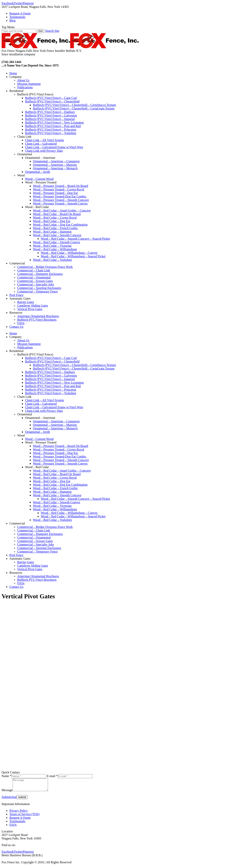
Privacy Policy (19, 813)
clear (14, 799)
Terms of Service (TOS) (24, 816)
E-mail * (52, 776)
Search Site (52, 31)
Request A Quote (20, 820)
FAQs (13, 827)
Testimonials (17, 824)
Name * (6, 776)
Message (7, 792)
